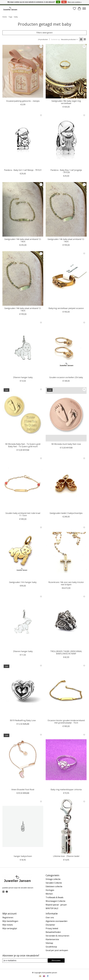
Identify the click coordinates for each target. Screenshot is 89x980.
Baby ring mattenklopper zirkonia (66, 789)
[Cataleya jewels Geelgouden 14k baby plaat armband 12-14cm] (23, 209)
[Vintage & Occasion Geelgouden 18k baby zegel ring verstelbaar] (66, 71)
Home (5, 17)
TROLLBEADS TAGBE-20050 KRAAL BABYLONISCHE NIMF (66, 652)
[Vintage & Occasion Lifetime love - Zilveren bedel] (66, 826)
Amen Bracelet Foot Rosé (23, 789)
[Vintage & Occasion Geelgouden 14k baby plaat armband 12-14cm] (23, 278)
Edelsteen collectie (54, 886)
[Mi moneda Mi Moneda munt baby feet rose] (66, 414)
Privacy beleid (52, 928)
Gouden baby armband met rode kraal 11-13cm (23, 514)
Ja (58, 2)
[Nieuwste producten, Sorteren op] (69, 39)
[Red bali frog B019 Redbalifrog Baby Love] (23, 691)
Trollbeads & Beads (55, 897)
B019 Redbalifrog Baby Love (23, 720)
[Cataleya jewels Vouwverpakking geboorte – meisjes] (23, 71)
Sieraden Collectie (54, 883)
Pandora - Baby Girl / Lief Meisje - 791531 (23, 170)
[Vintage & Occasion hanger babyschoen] (23, 826)
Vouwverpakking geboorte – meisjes (23, 101)
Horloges (50, 890)
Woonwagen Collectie (55, 901)
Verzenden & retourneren (57, 936)
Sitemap (49, 943)
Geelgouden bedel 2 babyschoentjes (66, 513)
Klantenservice (52, 939)
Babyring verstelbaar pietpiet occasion (66, 308)
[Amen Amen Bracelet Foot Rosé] (23, 760)
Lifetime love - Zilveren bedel (66, 856)
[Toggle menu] (84, 9)
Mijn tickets (8, 925)
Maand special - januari (56, 905)
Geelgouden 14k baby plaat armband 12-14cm (23, 240)
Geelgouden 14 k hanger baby (23, 582)
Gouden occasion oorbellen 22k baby (66, 377)
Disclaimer (50, 925)
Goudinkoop (51, 947)
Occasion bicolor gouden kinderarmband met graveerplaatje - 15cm (66, 722)
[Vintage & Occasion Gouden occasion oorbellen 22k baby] (66, 348)
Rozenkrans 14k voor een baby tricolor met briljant (66, 583)
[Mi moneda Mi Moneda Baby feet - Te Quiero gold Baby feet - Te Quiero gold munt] (23, 414)
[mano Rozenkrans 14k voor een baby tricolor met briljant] (66, 553)
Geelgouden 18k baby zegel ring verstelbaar (66, 102)
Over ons (50, 917)
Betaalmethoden (53, 932)
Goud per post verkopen (57, 950)
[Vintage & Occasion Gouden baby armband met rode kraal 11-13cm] (23, 483)
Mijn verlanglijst (10, 928)
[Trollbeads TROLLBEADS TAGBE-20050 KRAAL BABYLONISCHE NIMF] (66, 622)
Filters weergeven (44, 33)
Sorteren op (55, 39)
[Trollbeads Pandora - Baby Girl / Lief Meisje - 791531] (23, 140)
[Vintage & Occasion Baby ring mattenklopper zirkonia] (66, 760)
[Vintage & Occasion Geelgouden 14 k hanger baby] (23, 553)
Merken (49, 894)
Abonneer (56, 960)
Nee (64, 2)
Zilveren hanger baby (23, 377)
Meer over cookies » (75, 2)
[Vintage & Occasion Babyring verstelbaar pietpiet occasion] (66, 278)
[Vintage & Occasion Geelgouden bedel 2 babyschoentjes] (66, 483)
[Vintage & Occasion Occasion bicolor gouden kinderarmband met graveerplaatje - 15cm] (66, 691)
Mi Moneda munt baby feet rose (66, 444)
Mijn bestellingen (10, 921)
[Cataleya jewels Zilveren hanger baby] (23, 348)
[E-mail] (25, 960)
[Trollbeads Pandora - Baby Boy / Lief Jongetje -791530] (66, 140)
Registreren (8, 917)
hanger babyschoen (23, 856)
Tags (10, 17)
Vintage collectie (53, 879)
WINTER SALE (52, 908)
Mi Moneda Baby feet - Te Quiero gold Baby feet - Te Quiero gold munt (23, 445)
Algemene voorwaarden (57, 921)
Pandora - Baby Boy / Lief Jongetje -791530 (66, 171)
